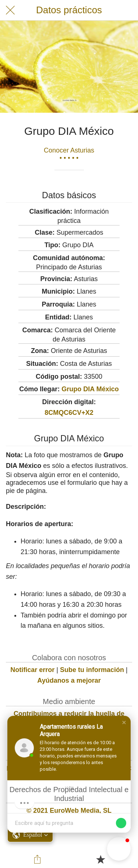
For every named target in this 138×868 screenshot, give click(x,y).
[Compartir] (38, 859)
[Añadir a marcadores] (100, 859)
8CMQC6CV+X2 (69, 413)
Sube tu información (92, 670)
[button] (124, 722)
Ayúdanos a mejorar (69, 680)
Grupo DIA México (90, 389)
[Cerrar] (10, 10)
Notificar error (32, 670)
